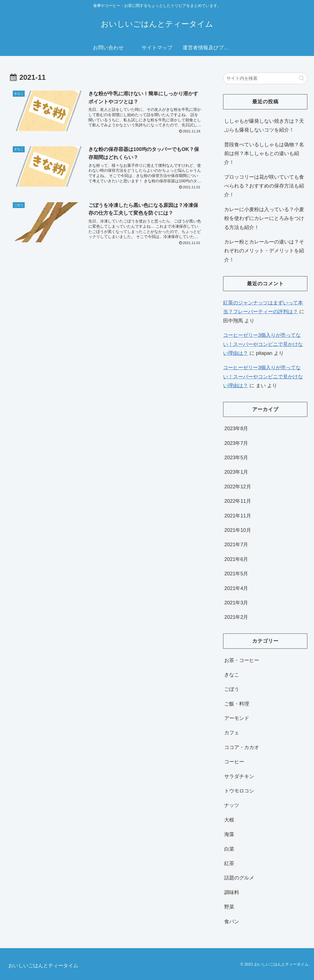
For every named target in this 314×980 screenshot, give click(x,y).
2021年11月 (238, 516)
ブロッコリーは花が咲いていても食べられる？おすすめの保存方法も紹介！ (264, 186)
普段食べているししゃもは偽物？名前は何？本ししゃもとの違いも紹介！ (264, 154)
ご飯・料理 (237, 704)
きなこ (232, 675)
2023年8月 (236, 429)
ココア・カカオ (242, 747)
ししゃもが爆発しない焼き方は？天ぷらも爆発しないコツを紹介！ (264, 125)
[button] (302, 78)
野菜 (229, 907)
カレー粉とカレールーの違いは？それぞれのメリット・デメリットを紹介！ (264, 251)
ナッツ (232, 805)
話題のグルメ (239, 878)
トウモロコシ (239, 791)
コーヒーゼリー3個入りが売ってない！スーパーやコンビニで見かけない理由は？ (263, 344)
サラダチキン (239, 776)
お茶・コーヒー (242, 660)
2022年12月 (238, 487)
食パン (232, 922)
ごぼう (232, 689)
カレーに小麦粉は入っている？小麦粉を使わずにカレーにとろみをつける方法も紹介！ (264, 218)
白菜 (229, 849)
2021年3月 (236, 603)
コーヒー (234, 762)
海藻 (229, 834)
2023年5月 (236, 458)
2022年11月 (238, 501)
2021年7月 (236, 545)
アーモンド (237, 718)
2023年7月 (236, 443)
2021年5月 (236, 574)
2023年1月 (236, 472)
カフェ (232, 733)
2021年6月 (236, 559)
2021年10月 (238, 530)
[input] (265, 78)
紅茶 (229, 863)
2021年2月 (236, 617)
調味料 (232, 892)
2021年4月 (236, 588)
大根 (229, 820)
